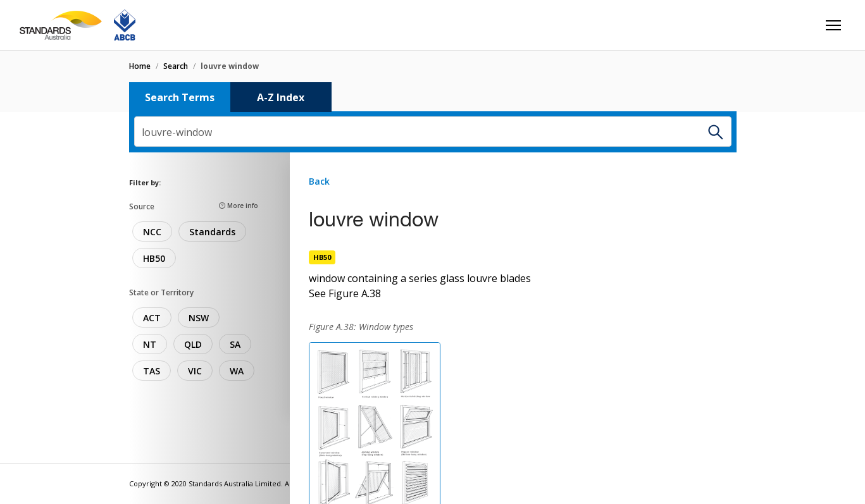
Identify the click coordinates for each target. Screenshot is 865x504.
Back (319, 181)
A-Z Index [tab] (281, 97)
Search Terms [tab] (180, 97)
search (176, 66)
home (140, 66)
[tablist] (433, 97)
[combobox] (433, 132)
